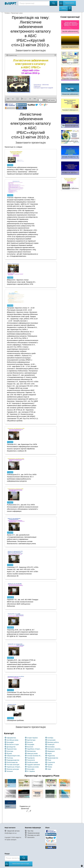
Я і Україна (31, 771)
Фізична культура (13, 769)
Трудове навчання (33, 765)
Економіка (51, 747)
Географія (31, 744)
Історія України (32, 738)
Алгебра (50, 738)
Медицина (51, 751)
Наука (50, 753)
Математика (31, 751)
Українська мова (33, 767)
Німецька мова (32, 753)
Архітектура (31, 740)
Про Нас (30, 831)
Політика (10, 758)
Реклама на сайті (34, 835)
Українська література (14, 767)
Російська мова (32, 762)
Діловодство (11, 747)
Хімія (49, 769)
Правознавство (53, 758)
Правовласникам (33, 833)
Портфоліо (31, 758)
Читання (10, 771)
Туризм (50, 765)
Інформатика (11, 738)
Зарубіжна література (35, 749)
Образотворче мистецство (14, 756)
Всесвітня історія (13, 744)
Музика (9, 753)
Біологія (30, 742)
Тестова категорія (13, 765)
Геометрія (51, 744)
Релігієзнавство (12, 762)
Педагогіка (51, 756)
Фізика (50, 767)
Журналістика (12, 749)
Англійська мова (13, 740)
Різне (49, 760)
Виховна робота (53, 742)
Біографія (10, 742)
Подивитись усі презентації (25, 809)
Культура (10, 751)
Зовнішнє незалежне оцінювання (55, 749)
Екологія (30, 747)
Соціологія (51, 762)
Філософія (31, 769)
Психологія (31, 760)
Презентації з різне (17, 13)
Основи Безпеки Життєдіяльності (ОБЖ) (35, 756)
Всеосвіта (31, 837)
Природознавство (13, 760)
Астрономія (51, 740)
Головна (7, 13)
